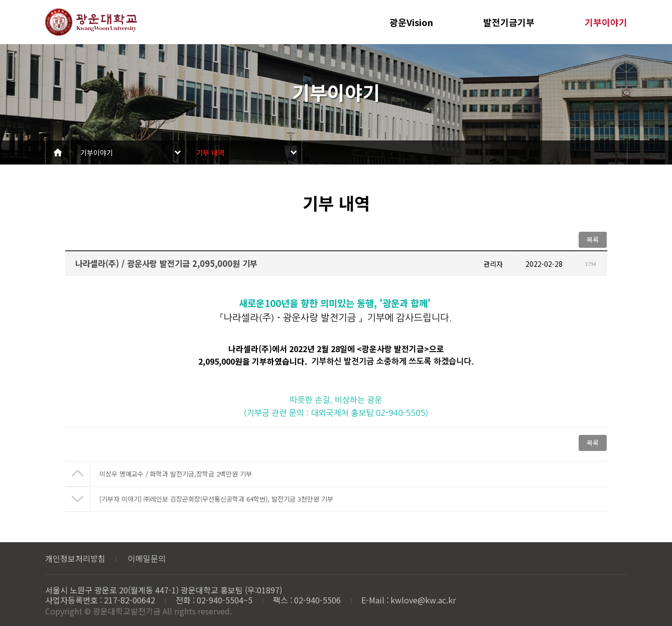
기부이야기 (606, 22)
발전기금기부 (509, 22)
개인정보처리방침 (75, 558)
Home (58, 152)
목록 (593, 240)
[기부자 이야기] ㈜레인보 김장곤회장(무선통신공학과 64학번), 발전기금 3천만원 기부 (216, 499)
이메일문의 (147, 558)
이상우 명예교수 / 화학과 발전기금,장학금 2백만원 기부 (176, 474)
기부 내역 (210, 152)
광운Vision (411, 22)
